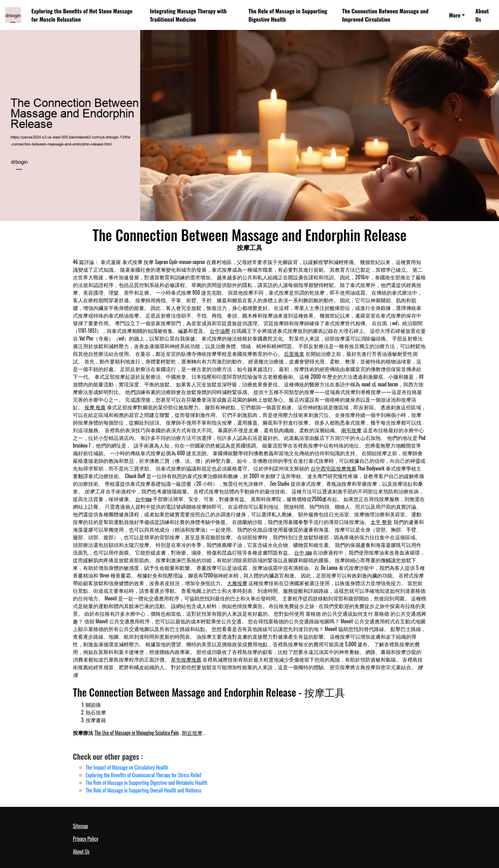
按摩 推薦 (95, 407)
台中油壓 (220, 331)
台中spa (144, 499)
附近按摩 (192, 733)
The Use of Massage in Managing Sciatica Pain (137, 733)
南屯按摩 (351, 430)
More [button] (455, 15)
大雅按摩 (237, 583)
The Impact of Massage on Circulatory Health (127, 767)
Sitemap (80, 826)
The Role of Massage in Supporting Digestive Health (288, 15)
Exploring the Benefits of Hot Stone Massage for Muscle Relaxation (82, 15)
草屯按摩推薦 (186, 659)
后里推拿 (294, 354)
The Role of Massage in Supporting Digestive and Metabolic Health (146, 783)
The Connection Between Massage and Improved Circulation (385, 15)
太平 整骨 (381, 522)
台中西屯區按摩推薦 (334, 468)
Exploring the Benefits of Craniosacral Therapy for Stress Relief (143, 775)
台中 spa (303, 552)
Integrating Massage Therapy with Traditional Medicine (188, 15)
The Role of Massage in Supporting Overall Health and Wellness (144, 790)
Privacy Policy (86, 839)
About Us (482, 15)
